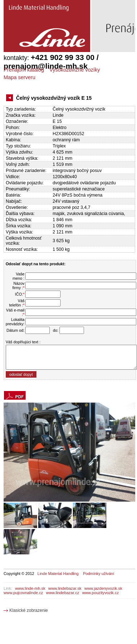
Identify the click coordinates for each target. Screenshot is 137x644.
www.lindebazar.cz (63, 593)
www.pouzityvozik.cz (101, 593)
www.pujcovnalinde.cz (23, 593)
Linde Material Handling (58, 574)
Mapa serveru (19, 77)
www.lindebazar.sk (65, 588)
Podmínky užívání (98, 574)
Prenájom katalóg (24, 70)
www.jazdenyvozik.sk (103, 588)
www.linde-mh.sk (30, 588)
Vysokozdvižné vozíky (75, 70)
